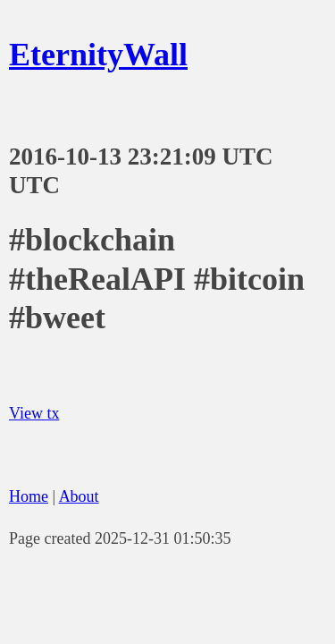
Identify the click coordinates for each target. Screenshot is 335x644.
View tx (34, 413)
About (79, 496)
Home (29, 496)
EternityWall (98, 55)
